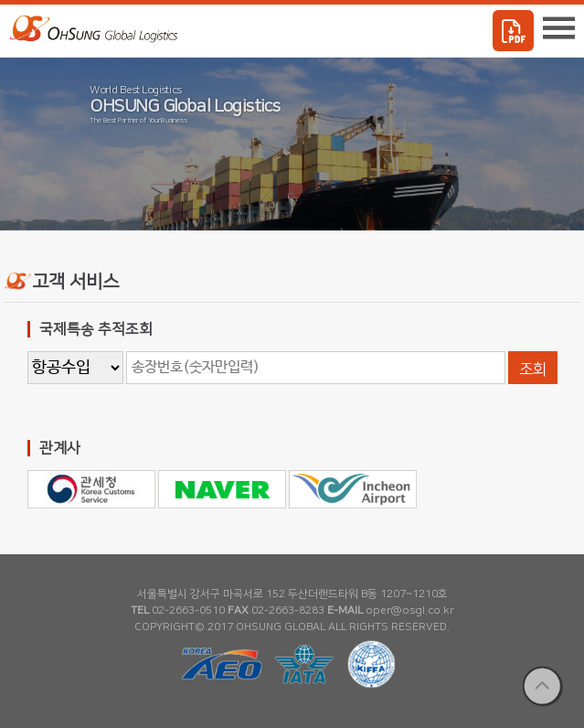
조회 (533, 369)
